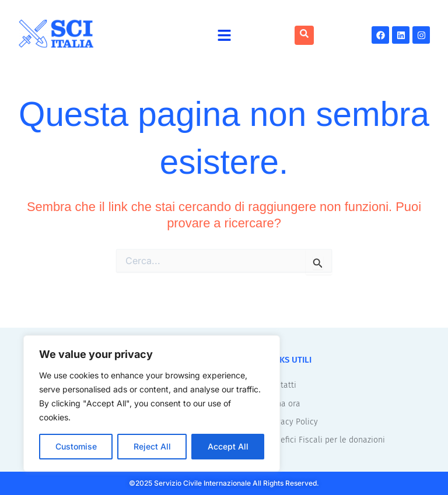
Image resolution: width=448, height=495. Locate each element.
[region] (152, 403)
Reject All (152, 446)
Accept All (228, 446)
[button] (225, 35)
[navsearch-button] (304, 35)
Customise (76, 446)
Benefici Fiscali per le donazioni (326, 439)
